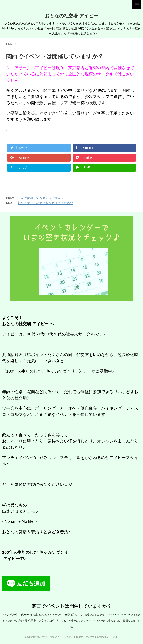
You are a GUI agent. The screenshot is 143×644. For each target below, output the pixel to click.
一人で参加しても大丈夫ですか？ (41, 198)
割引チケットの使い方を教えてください (45, 203)
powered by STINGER (107, 637)
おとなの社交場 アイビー (71, 16)
